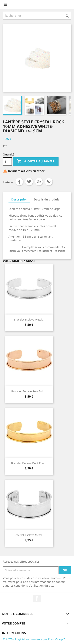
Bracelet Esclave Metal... (29, 319)
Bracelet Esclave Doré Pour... (29, 463)
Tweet (29, 182)
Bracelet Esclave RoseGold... (29, 391)
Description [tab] (19, 199)
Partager (19, 182)
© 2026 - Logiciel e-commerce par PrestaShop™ (34, 639)
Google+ (39, 182)
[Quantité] (7, 161)
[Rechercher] (37, 16)
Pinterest (49, 182)
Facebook (37, 598)
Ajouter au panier (36, 161)
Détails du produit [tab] (46, 199)
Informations (14, 633)
